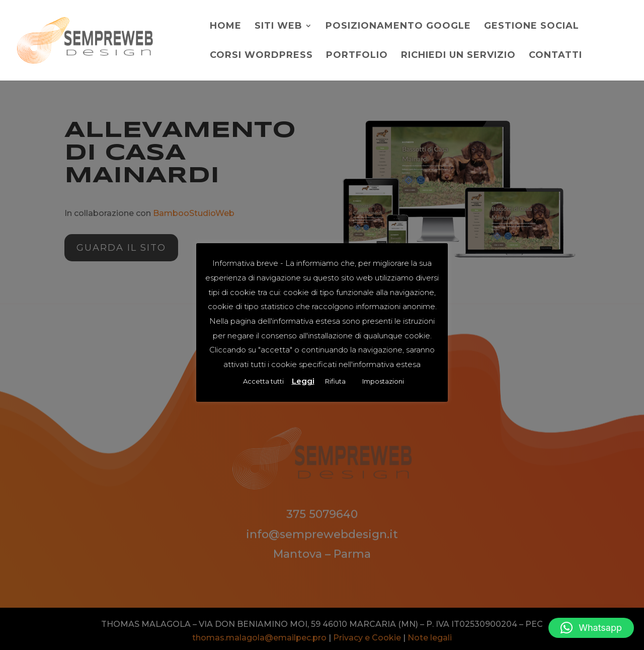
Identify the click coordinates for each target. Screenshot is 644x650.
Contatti (555, 56)
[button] (591, 628)
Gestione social (532, 27)
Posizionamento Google (398, 27)
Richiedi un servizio (458, 56)
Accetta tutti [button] (263, 381)
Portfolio (357, 56)
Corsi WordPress (261, 56)
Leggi (303, 381)
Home (226, 27)
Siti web (278, 27)
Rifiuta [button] (335, 381)
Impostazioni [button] (383, 381)
